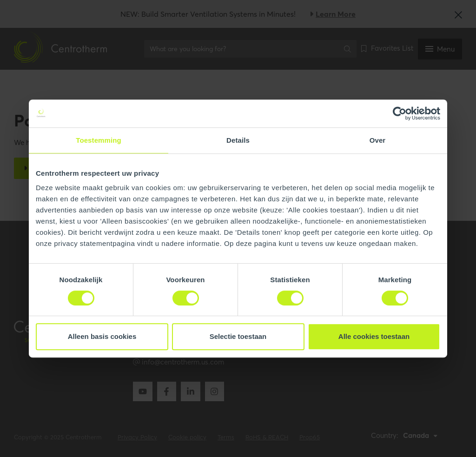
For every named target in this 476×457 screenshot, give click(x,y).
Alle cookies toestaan (374, 336)
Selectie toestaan (238, 336)
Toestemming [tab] (99, 140)
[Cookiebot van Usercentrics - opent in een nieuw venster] (400, 113)
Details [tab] (238, 140)
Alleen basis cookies (102, 336)
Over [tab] (378, 140)
